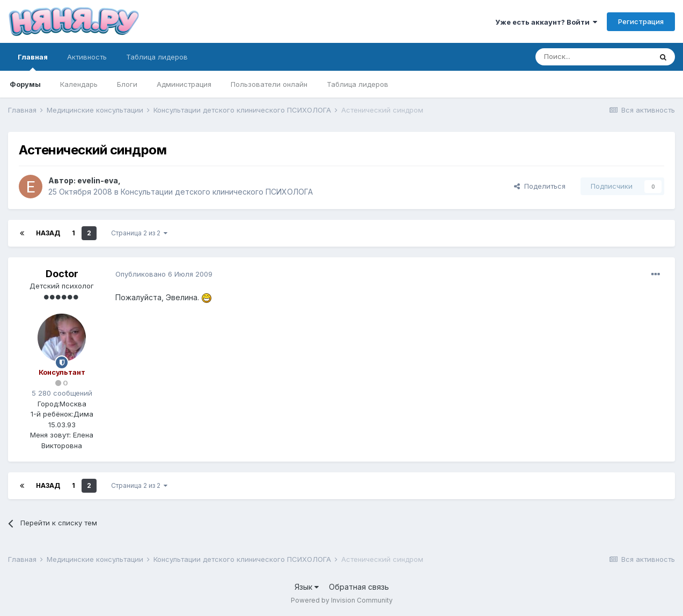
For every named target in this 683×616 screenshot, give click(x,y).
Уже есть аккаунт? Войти (546, 22)
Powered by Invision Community (342, 600)
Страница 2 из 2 (139, 233)
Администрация (184, 84)
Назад (48, 233)
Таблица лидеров (358, 84)
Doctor (62, 274)
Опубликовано (164, 274)
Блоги (127, 84)
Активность (87, 57)
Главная (33, 62)
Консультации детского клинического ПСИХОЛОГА (217, 192)
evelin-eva (98, 180)
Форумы (25, 84)
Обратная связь (359, 587)
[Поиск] (593, 57)
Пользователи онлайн (269, 84)
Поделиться (540, 186)
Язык (307, 587)
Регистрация (641, 21)
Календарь (79, 84)
